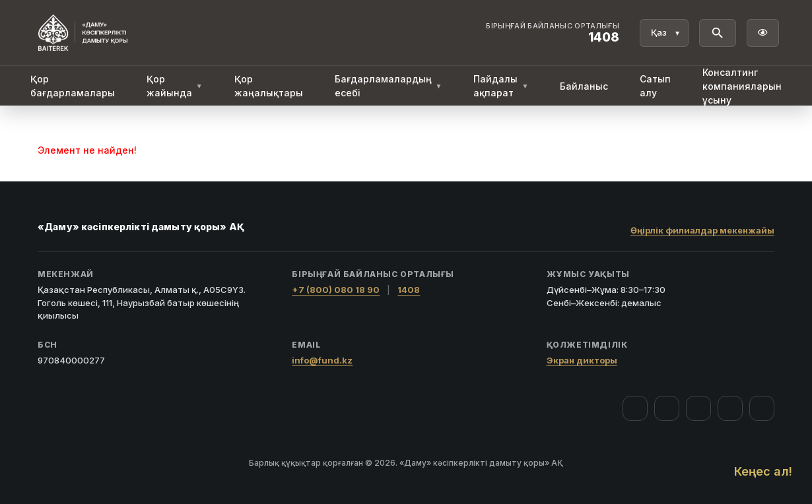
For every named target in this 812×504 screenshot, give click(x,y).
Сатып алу (655, 86)
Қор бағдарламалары (73, 86)
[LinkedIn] (762, 408)
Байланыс (584, 86)
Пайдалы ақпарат (501, 86)
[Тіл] (664, 33)
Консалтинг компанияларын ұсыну (742, 86)
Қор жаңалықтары (269, 86)
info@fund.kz (322, 360)
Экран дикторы (582, 360)
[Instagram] (667, 408)
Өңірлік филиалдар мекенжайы (702, 230)
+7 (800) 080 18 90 (336, 290)
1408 (409, 290)
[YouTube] (698, 408)
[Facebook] (635, 408)
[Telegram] (730, 408)
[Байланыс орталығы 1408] (553, 33)
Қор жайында (175, 86)
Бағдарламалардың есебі (389, 86)
